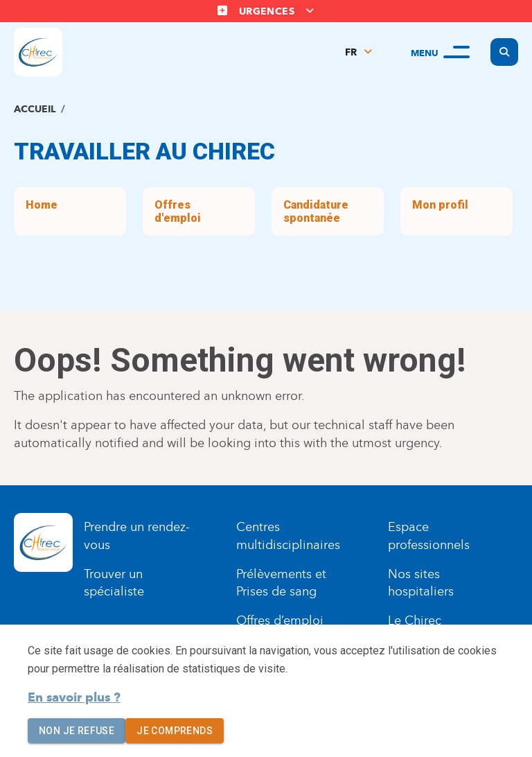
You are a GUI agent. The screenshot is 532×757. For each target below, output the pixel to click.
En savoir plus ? (74, 697)
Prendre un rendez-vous (137, 536)
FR (351, 52)
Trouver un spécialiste (114, 583)
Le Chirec (415, 620)
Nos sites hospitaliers (421, 583)
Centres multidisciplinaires (288, 536)
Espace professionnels (429, 536)
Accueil (35, 109)
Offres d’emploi (280, 620)
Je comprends (175, 731)
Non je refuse (77, 731)
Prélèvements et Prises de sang (281, 583)
